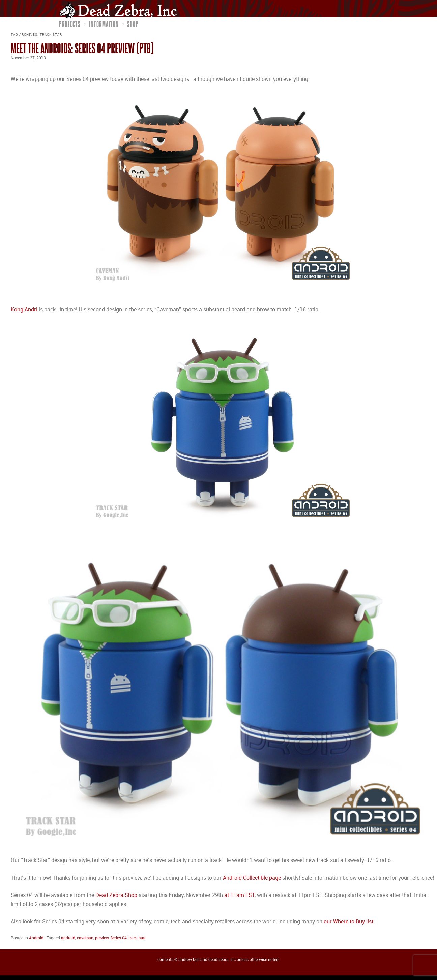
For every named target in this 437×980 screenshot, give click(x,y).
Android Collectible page (252, 878)
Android (36, 938)
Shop (133, 24)
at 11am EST (239, 896)
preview (102, 938)
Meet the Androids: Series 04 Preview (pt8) (82, 48)
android (68, 938)
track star (137, 938)
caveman (85, 938)
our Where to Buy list (348, 922)
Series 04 (119, 938)
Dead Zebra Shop (116, 896)
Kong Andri (24, 310)
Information (104, 24)
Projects (70, 24)
